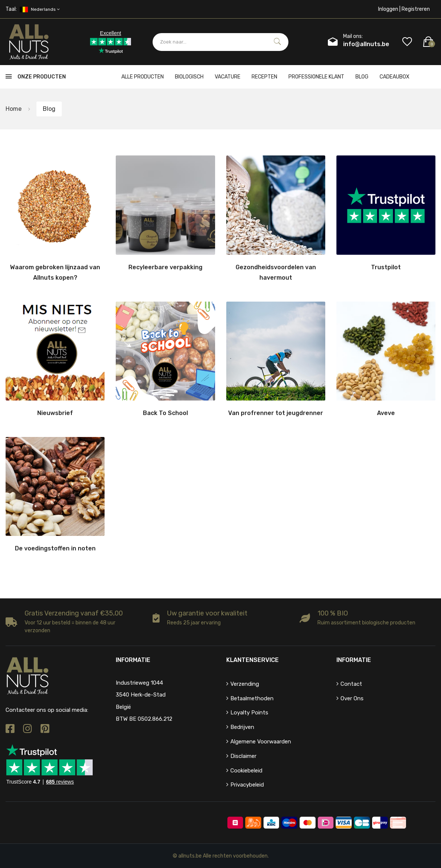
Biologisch (189, 77)
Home (14, 109)
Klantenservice (253, 660)
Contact (351, 684)
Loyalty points (249, 713)
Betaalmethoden (252, 698)
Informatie (354, 660)
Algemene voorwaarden (261, 742)
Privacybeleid (247, 785)
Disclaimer (243, 756)
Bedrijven (242, 727)
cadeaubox (394, 77)
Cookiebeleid (246, 771)
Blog (362, 77)
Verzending (245, 684)
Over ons (352, 698)
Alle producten (143, 77)
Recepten (264, 77)
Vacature (228, 77)
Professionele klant (316, 77)
